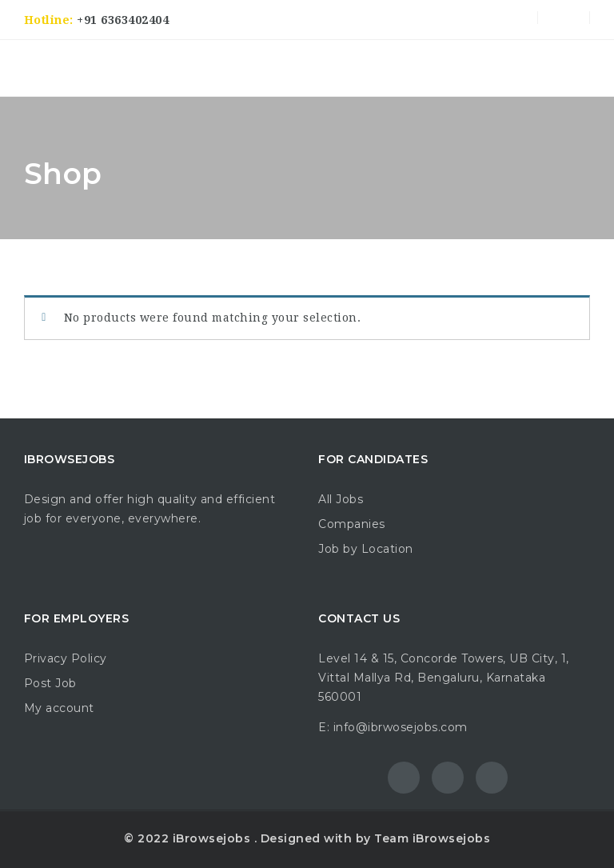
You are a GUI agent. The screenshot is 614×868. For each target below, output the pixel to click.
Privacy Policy (66, 658)
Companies (352, 524)
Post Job (50, 683)
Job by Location (366, 549)
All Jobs (341, 499)
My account (59, 708)
